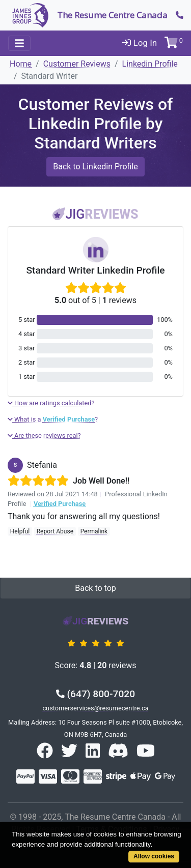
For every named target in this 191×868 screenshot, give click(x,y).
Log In (140, 43)
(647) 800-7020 (95, 694)
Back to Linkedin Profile (95, 167)
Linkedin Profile (150, 64)
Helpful (20, 531)
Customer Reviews (77, 64)
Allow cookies (154, 856)
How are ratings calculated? (51, 403)
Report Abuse (55, 531)
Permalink (94, 531)
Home (21, 64)
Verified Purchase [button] (60, 504)
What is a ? (53, 419)
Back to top (95, 588)
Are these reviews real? (44, 436)
